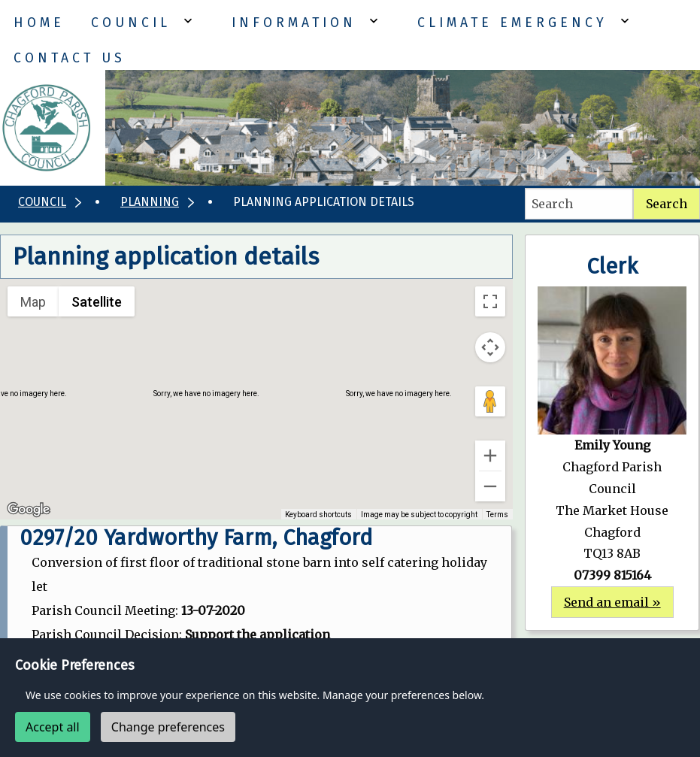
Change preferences (168, 727)
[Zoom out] (490, 486)
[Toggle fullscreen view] (490, 301)
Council (131, 23)
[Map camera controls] (490, 347)
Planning (150, 202)
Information (294, 23)
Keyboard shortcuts (318, 515)
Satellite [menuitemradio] (97, 302)
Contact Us (70, 58)
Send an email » (612, 602)
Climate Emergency (512, 23)
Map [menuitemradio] (33, 302)
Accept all (53, 727)
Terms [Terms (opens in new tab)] (497, 515)
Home (39, 23)
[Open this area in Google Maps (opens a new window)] (29, 510)
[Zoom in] (490, 456)
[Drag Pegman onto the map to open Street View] (490, 401)
